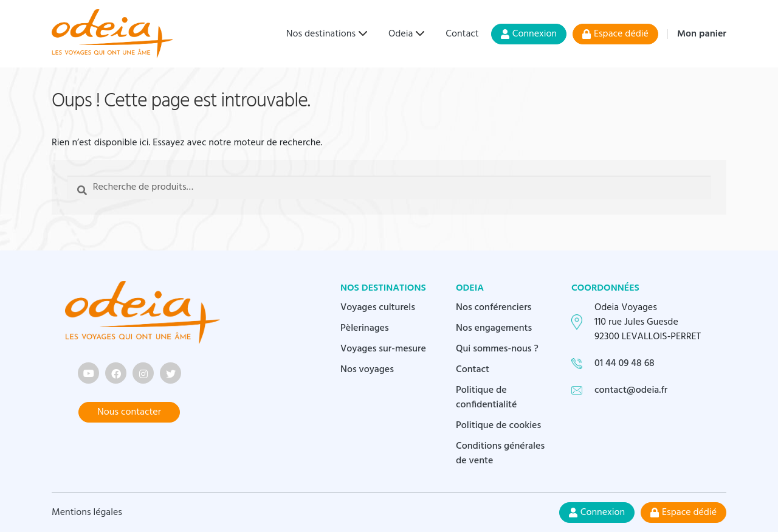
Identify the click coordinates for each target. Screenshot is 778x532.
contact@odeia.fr (631, 390)
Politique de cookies (498, 426)
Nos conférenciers (494, 308)
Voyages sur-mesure (383, 349)
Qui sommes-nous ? (497, 349)
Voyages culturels (378, 308)
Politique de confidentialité (487, 398)
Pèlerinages (365, 328)
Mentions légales (87, 513)
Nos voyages (367, 370)
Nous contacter (129, 412)
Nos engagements (494, 328)
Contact (462, 34)
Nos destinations (321, 34)
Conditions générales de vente (500, 454)
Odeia (401, 34)
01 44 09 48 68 (625, 364)
